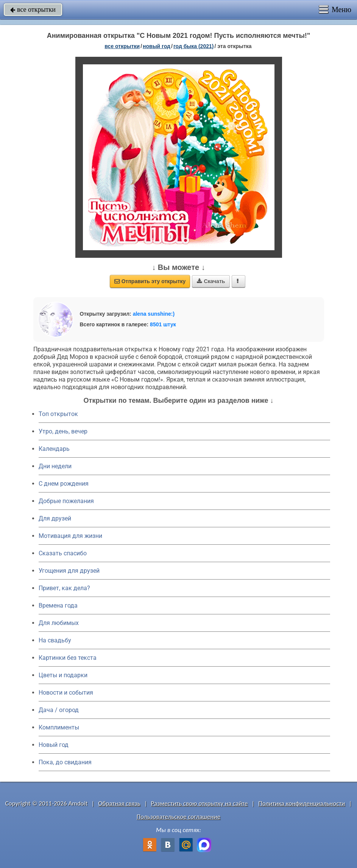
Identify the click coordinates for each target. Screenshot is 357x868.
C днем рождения (64, 484)
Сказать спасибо (63, 553)
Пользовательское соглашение (178, 817)
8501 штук (163, 324)
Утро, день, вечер (63, 431)
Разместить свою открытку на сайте (200, 803)
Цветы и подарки (63, 675)
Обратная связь (119, 803)
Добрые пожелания (66, 501)
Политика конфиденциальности (302, 803)
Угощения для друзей (69, 571)
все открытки (33, 9)
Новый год (54, 745)
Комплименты (59, 727)
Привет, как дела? (64, 588)
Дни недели (55, 466)
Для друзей (55, 518)
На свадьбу (55, 640)
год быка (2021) (194, 46)
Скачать (211, 281)
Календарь (54, 449)
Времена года (58, 605)
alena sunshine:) (154, 314)
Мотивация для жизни (70, 536)
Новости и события (66, 693)
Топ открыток (58, 414)
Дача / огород (59, 710)
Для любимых (59, 623)
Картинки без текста (68, 658)
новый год (157, 46)
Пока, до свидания (65, 762)
